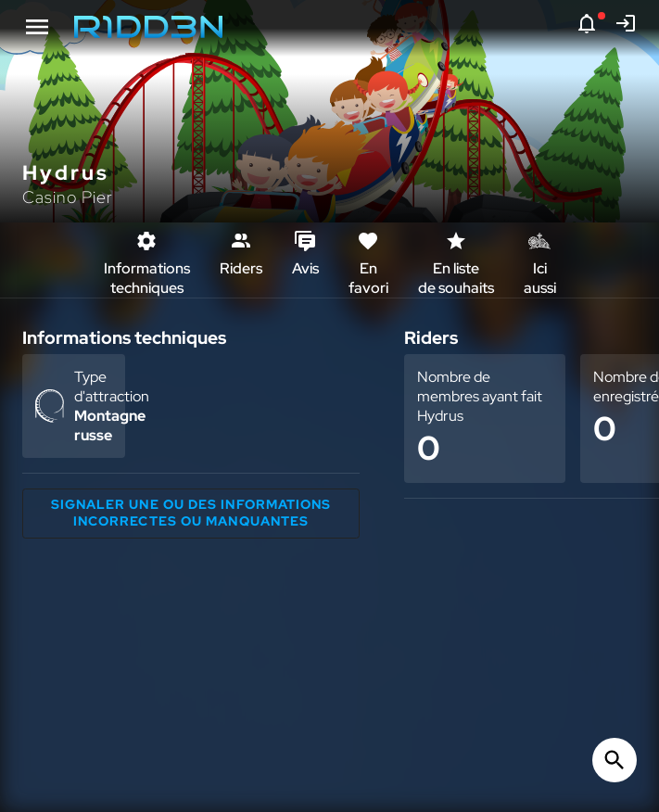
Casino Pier (68, 197)
